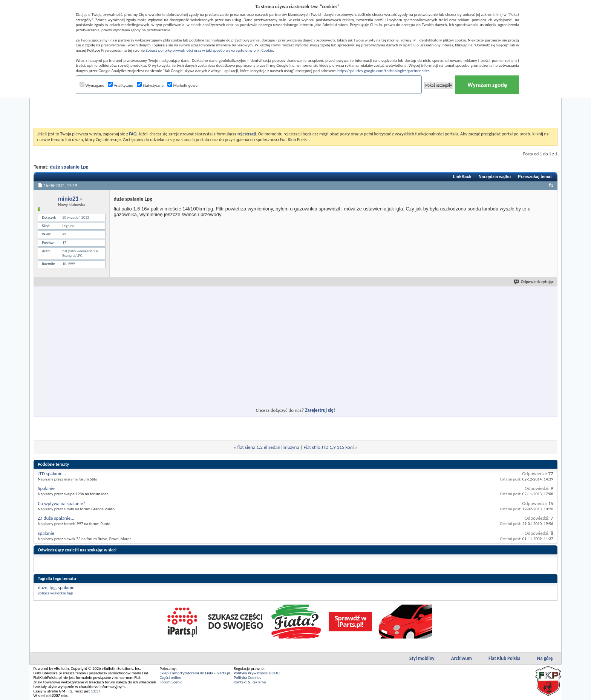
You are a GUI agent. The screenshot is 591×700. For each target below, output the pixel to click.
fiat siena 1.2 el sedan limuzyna (268, 447)
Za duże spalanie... (56, 518)
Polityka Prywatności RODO (256, 673)
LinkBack (462, 177)
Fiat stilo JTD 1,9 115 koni (329, 447)
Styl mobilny (422, 658)
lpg (53, 587)
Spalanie (46, 488)
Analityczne (120, 85)
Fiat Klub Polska (504, 658)
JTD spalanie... (52, 474)
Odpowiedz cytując (534, 282)
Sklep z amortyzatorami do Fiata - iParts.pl (195, 673)
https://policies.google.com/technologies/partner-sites (384, 71)
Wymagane (92, 85)
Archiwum (462, 658)
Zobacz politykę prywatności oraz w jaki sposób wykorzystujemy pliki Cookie (209, 50)
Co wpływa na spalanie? (61, 503)
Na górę (545, 658)
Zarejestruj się (319, 410)
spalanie (46, 533)
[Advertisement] (295, 109)
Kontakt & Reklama (250, 682)
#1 (551, 185)
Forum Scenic (171, 682)
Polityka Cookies (247, 678)
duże (42, 587)
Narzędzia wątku (495, 177)
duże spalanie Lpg (69, 167)
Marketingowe (182, 85)
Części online (170, 678)
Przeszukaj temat (535, 177)
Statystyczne (150, 85)
